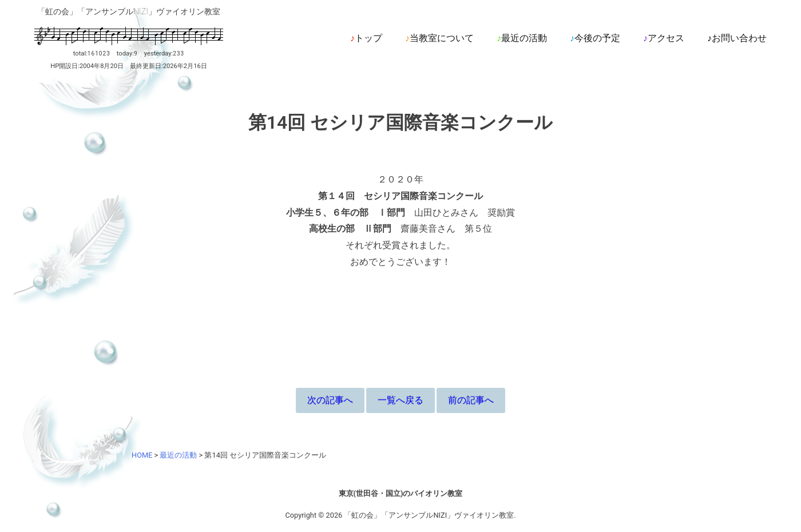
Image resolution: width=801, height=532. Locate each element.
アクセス (666, 38)
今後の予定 (597, 38)
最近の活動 (524, 38)
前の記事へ (471, 400)
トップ (368, 38)
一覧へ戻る (400, 400)
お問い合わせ (739, 38)
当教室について (442, 38)
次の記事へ (330, 400)
